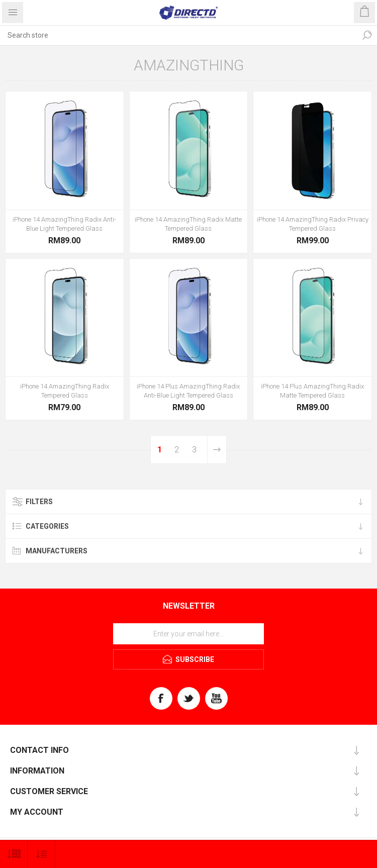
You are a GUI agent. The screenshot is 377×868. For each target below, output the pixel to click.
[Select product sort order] (41, 854)
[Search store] (178, 35)
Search (367, 35)
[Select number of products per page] (14, 854)
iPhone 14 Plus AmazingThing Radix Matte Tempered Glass (312, 391)
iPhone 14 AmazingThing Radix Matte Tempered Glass (188, 224)
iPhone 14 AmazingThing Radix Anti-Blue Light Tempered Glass (64, 224)
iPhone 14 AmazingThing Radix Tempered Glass (65, 391)
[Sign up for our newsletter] (189, 634)
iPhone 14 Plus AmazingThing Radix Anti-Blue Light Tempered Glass (188, 391)
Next (217, 450)
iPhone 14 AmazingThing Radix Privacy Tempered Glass (313, 224)
